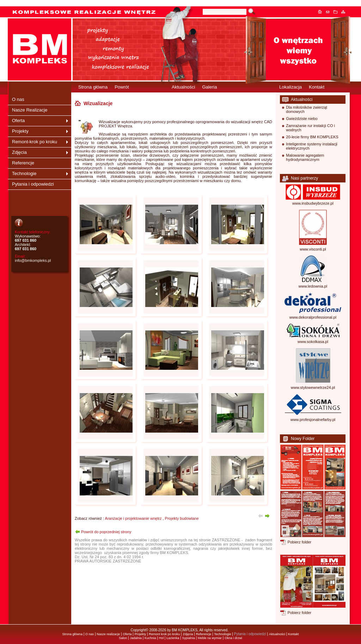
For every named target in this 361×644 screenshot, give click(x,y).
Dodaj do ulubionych (337, 12)
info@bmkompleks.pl (33, 260)
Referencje (23, 163)
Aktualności (183, 87)
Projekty (20, 131)
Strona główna (322, 12)
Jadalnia (136, 638)
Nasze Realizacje (30, 110)
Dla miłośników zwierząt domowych (307, 109)
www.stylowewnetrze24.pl (313, 387)
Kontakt (330, 12)
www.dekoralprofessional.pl (313, 317)
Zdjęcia (19, 152)
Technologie (24, 173)
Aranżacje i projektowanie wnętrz (133, 518)
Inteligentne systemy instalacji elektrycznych (312, 146)
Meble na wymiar (210, 638)
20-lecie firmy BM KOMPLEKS (312, 137)
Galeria (209, 87)
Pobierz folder (299, 542)
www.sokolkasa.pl (313, 342)
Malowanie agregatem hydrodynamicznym (305, 157)
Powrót (122, 87)
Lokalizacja (290, 87)
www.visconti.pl (313, 249)
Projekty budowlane (182, 518)
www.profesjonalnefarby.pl (313, 420)
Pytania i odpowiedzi (33, 184)
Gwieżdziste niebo (302, 119)
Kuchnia (150, 638)
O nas (18, 99)
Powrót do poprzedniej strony (106, 532)
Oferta (18, 121)
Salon (123, 638)
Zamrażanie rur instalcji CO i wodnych (310, 128)
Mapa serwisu (345, 12)
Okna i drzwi (233, 638)
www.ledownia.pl (313, 286)
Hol (162, 638)
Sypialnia (188, 638)
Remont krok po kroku (164, 634)
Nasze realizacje (108, 634)
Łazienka (173, 638)
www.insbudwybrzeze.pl (313, 203)
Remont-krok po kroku (35, 142)
